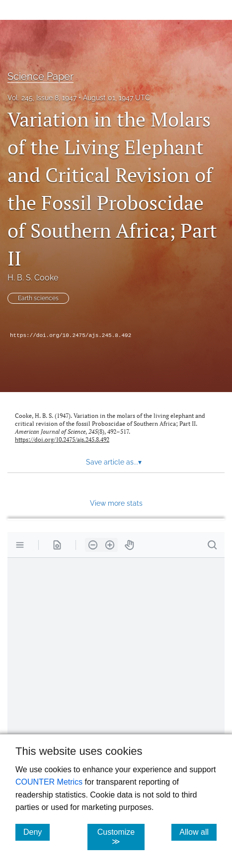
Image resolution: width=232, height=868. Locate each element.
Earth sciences (38, 298)
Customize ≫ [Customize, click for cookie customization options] (121, 837)
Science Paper (40, 76)
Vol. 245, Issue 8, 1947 (42, 98)
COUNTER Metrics (49, 782)
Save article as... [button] (114, 462)
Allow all (198, 832)
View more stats (116, 503)
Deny (37, 832)
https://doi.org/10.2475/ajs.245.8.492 (71, 335)
